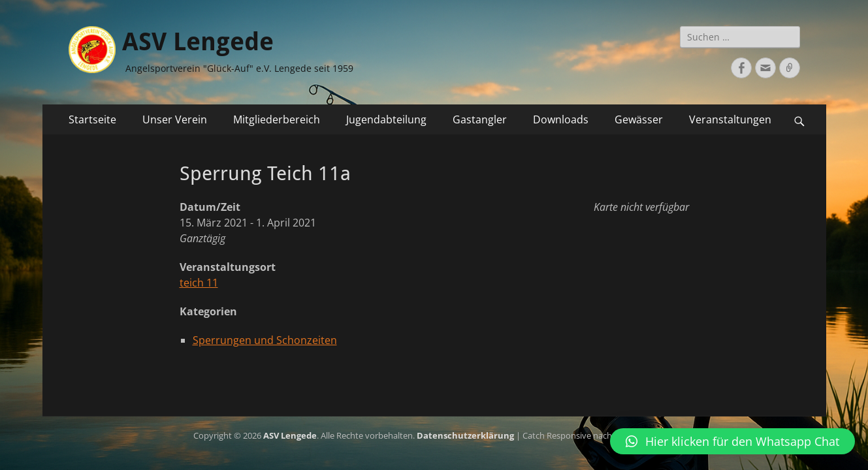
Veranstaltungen (730, 119)
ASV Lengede (198, 42)
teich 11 (199, 283)
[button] (732, 441)
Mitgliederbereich (277, 119)
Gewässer (639, 119)
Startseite (92, 119)
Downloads (561, 119)
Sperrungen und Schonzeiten (265, 340)
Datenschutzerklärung (465, 435)
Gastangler (480, 119)
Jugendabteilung (386, 119)
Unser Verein (175, 119)
